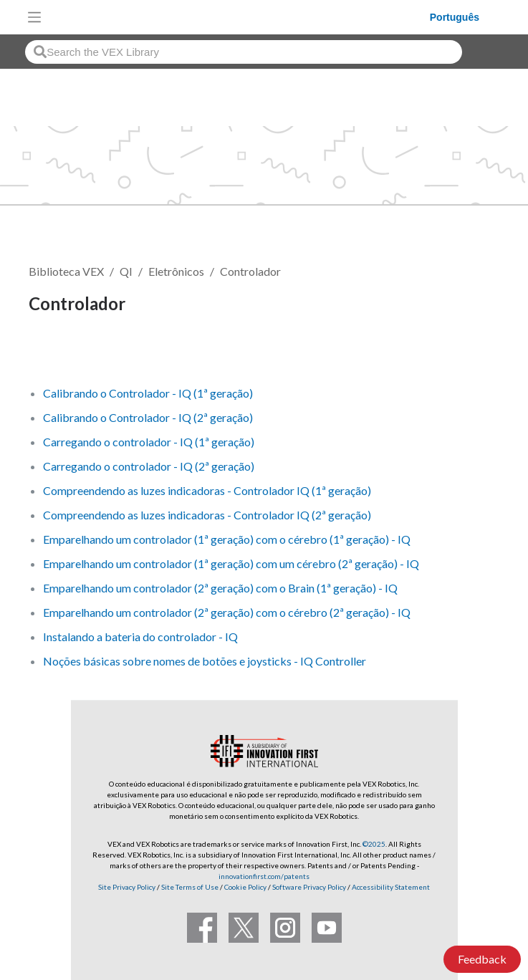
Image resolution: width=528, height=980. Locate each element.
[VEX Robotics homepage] (239, 17)
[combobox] (244, 52)
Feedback (482, 959)
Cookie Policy (245, 887)
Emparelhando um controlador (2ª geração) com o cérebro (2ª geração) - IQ (227, 612)
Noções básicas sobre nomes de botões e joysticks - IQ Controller (205, 661)
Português (455, 17)
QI (126, 271)
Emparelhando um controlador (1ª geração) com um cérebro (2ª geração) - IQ (231, 563)
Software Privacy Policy (309, 887)
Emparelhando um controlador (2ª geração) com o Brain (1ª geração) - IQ (220, 588)
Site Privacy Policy (127, 887)
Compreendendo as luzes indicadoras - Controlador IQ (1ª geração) (207, 490)
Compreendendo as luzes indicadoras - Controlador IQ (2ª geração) (207, 515)
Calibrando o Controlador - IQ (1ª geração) (148, 393)
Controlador (250, 271)
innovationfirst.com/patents (264, 876)
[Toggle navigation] (34, 17)
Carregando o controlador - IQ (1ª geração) (149, 442)
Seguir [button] (54, 353)
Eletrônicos (176, 271)
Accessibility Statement (391, 887)
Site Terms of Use (189, 887)
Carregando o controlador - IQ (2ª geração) (149, 466)
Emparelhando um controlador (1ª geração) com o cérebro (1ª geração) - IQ (227, 539)
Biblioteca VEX (66, 271)
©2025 (374, 844)
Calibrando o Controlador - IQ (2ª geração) (148, 417)
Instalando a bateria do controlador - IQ (140, 636)
